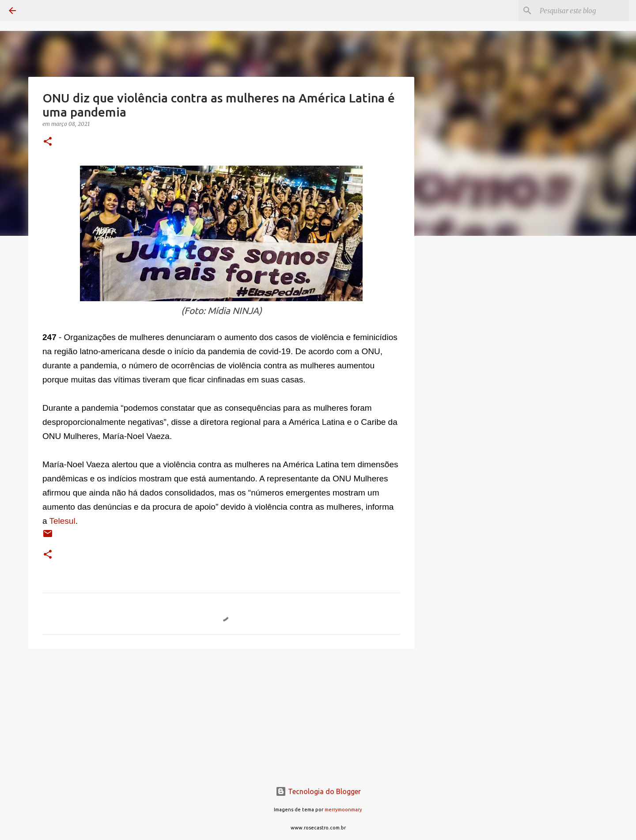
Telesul (62, 521)
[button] (48, 142)
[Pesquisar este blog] (583, 11)
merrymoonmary (343, 810)
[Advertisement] (459, 382)
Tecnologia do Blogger (318, 791)
